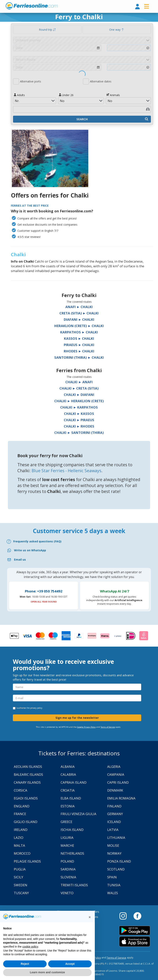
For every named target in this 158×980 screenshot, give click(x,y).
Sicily (18, 877)
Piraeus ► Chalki (79, 345)
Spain (112, 877)
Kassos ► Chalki (79, 338)
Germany (115, 814)
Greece (66, 822)
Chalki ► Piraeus (79, 420)
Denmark (115, 790)
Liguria (67, 838)
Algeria (114, 767)
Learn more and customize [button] (47, 972)
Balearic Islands (28, 774)
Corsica (21, 790)
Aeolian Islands (28, 767)
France (20, 814)
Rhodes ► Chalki (79, 351)
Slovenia (68, 877)
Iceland (114, 822)
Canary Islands (27, 782)
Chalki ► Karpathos (79, 407)
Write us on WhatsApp (30, 550)
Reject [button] (25, 964)
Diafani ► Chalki (79, 319)
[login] (137, 7)
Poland (67, 861)
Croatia (68, 790)
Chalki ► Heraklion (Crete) (79, 401)
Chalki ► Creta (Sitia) (79, 388)
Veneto (67, 893)
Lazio (19, 838)
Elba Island (71, 798)
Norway (114, 853)
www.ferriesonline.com (32, 6)
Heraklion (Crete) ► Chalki (79, 326)
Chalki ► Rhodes (79, 426)
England (22, 806)
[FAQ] (79, 542)
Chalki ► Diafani (79, 395)
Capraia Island (74, 782)
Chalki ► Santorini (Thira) (79, 433)
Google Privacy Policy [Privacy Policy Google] (86, 727)
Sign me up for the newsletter (77, 718)
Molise (113, 845)
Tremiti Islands (74, 885)
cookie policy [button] (30, 947)
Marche (67, 845)
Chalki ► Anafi (79, 382)
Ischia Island (72, 830)
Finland (114, 806)
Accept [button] (70, 964)
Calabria (68, 774)
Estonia (68, 806)
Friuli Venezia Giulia (79, 814)
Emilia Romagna (121, 798)
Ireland (21, 830)
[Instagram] (125, 916)
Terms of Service (108, 727)
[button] (90, 917)
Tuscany (21, 893)
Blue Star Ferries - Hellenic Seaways (66, 471)
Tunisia (114, 885)
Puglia (20, 869)
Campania (116, 774)
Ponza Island (119, 861)
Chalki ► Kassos (79, 414)
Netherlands (72, 853)
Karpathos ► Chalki (79, 332)
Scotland (116, 869)
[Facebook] (137, 916)
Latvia (113, 830)
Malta (19, 845)
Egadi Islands (26, 798)
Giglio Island (26, 822)
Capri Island (118, 782)
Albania (68, 767)
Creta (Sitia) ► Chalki (79, 313)
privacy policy (36, 708)
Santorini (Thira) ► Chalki (79, 357)
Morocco (22, 853)
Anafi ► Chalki (79, 307)
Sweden (21, 885)
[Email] (79, 560)
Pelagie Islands (27, 861)
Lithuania (116, 838)
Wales (113, 893)
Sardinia (68, 869)
